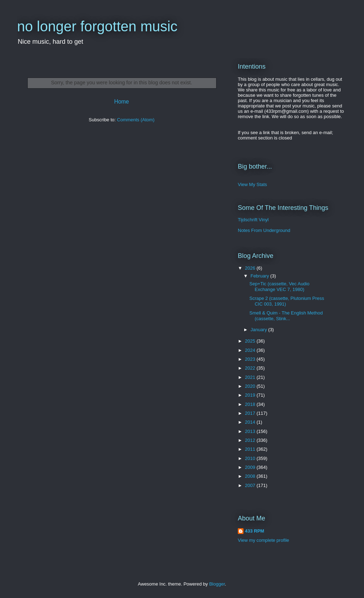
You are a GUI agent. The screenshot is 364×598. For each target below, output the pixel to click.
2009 (251, 467)
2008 (251, 476)
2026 (251, 268)
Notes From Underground (264, 230)
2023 (251, 359)
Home (122, 102)
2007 (251, 485)
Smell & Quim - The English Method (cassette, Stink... (286, 316)
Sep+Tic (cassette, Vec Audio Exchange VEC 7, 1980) (279, 287)
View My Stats (252, 184)
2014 (251, 422)
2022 (251, 368)
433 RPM (255, 531)
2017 (251, 413)
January (259, 330)
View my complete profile (263, 540)
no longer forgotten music (97, 26)
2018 (251, 404)
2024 (251, 350)
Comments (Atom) (136, 120)
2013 (251, 431)
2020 (251, 386)
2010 (251, 458)
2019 (251, 395)
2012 (251, 440)
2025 (251, 341)
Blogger (217, 584)
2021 (251, 377)
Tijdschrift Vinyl (253, 220)
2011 (251, 449)
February (261, 276)
